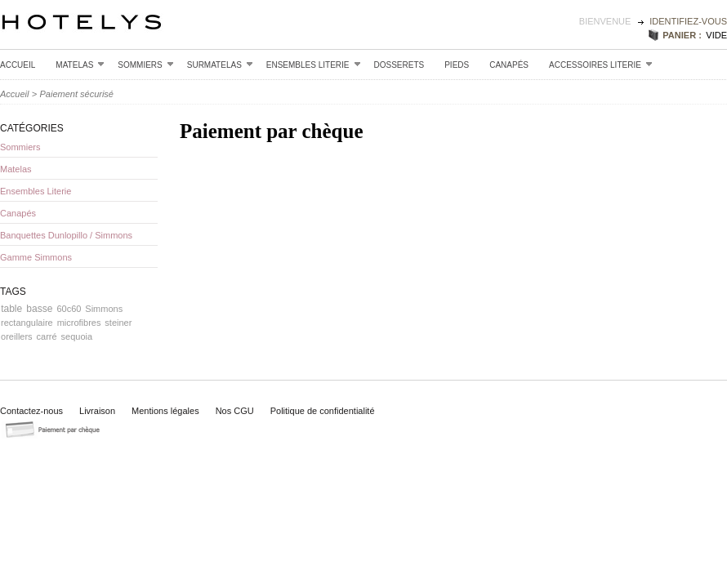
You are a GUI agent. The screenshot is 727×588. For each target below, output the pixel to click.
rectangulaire (27, 323)
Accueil (18, 65)
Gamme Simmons (36, 257)
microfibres (79, 323)
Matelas (80, 65)
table (11, 309)
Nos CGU (235, 411)
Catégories (32, 128)
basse (39, 309)
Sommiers (145, 65)
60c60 (69, 309)
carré (47, 336)
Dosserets (399, 65)
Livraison (97, 411)
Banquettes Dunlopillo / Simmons (66, 235)
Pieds (457, 65)
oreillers (17, 336)
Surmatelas (220, 65)
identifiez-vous (688, 21)
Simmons (104, 309)
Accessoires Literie (601, 65)
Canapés (509, 65)
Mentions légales (165, 411)
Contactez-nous (31, 411)
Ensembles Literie (314, 65)
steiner (118, 323)
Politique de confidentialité (323, 411)
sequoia (77, 336)
